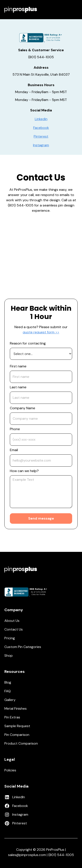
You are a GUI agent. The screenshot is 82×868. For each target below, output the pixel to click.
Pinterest (41, 136)
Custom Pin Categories (23, 647)
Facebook (41, 128)
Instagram (41, 145)
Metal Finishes (16, 709)
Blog (8, 682)
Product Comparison (21, 743)
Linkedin (41, 119)
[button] (75, 10)
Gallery (10, 700)
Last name (18, 387)
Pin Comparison (17, 735)
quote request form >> (41, 332)
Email (14, 450)
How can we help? (24, 471)
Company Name (23, 408)
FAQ (8, 691)
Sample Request (17, 726)
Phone (15, 429)
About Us (12, 621)
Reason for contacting (28, 343)
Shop (9, 656)
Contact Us (14, 629)
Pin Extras (12, 717)
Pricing (10, 638)
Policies (10, 770)
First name (18, 366)
